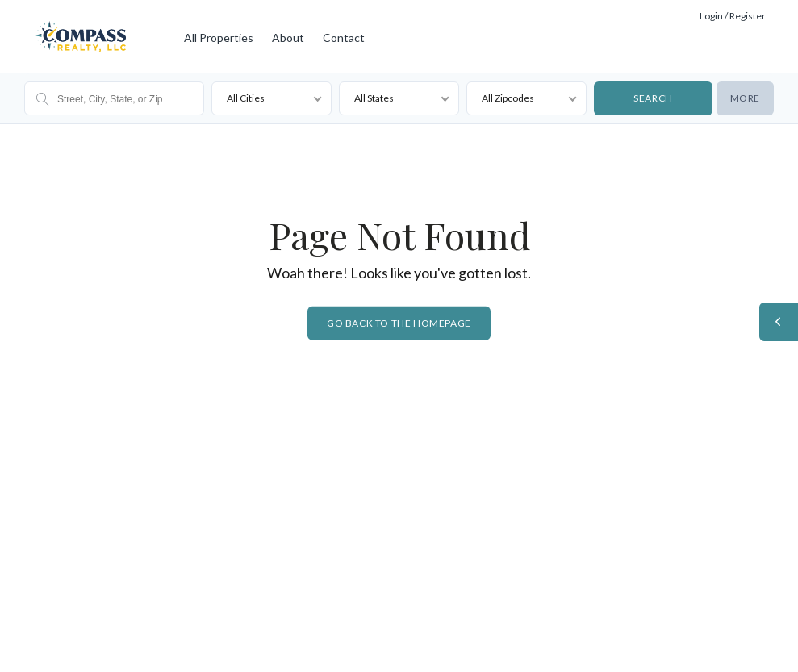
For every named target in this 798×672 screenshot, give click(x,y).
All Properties (219, 38)
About (288, 38)
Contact (344, 38)
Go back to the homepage (399, 323)
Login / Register (733, 16)
